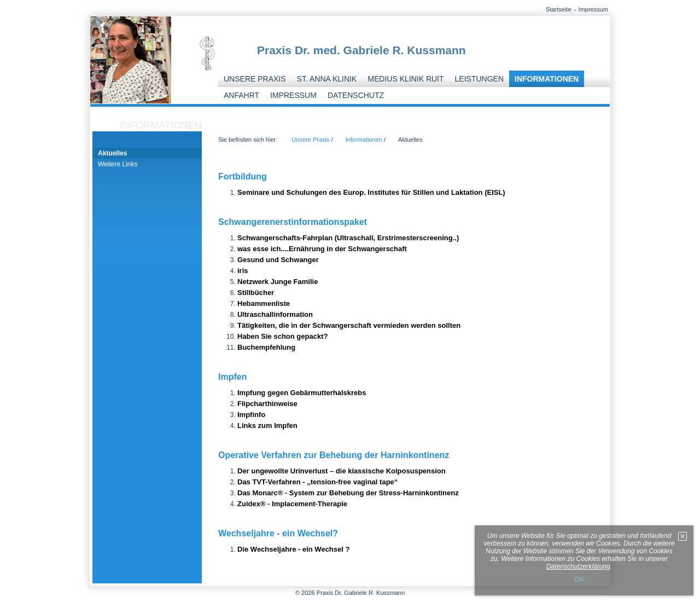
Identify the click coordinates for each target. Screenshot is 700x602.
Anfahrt (241, 95)
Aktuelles (112, 153)
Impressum (593, 9)
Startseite (558, 9)
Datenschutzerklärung (578, 566)
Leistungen (479, 79)
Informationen (547, 79)
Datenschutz (356, 95)
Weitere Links (118, 164)
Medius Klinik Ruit (406, 79)
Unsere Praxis (255, 79)
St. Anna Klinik (327, 79)
